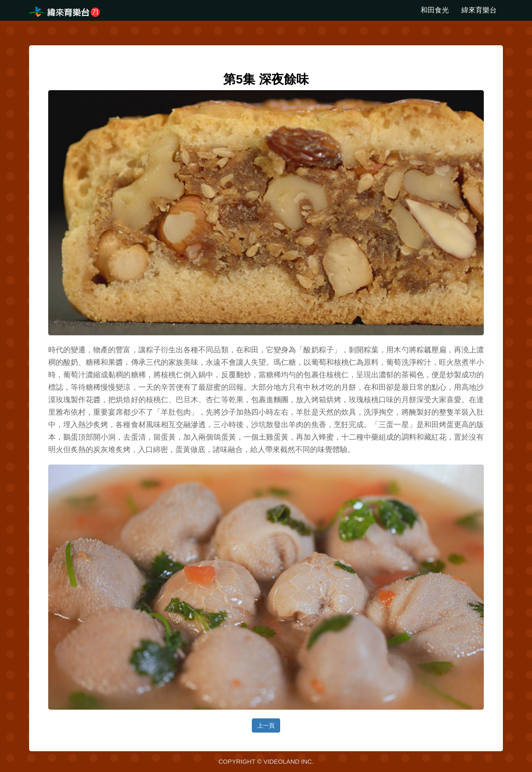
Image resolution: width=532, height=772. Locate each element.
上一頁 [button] (266, 725)
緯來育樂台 (479, 10)
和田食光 (435, 10)
